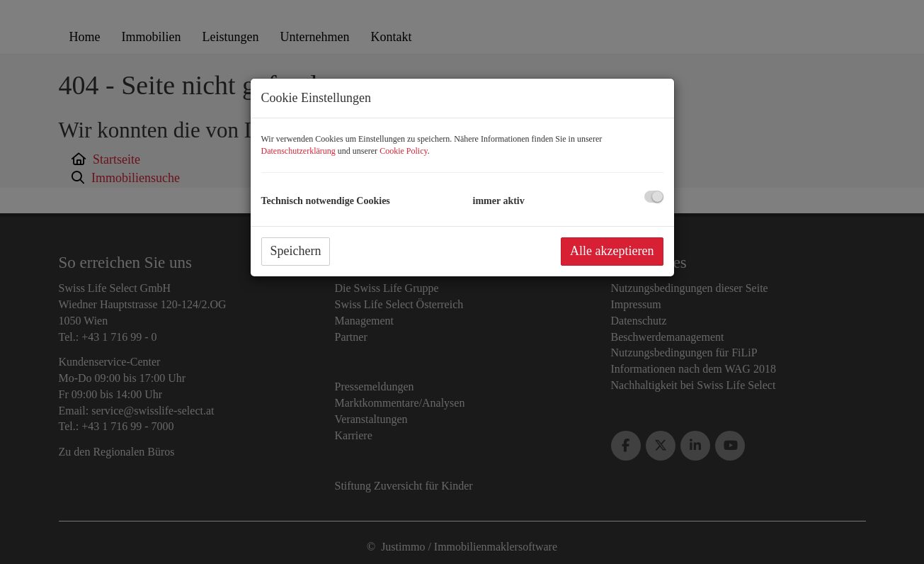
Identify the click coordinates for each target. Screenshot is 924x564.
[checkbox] (654, 197)
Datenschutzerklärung (298, 151)
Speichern (296, 251)
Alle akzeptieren (612, 251)
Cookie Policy (404, 151)
